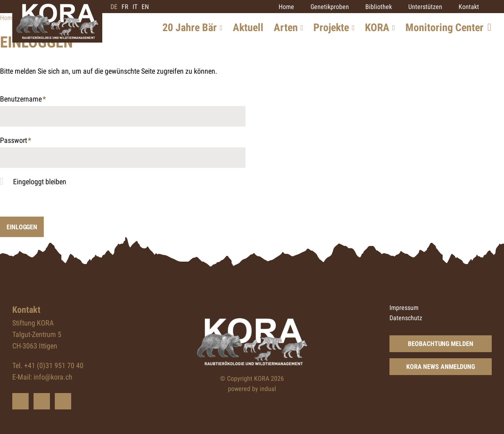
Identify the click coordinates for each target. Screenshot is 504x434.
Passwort (16, 141)
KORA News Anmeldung (441, 367)
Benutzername (23, 100)
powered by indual (252, 389)
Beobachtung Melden (440, 344)
